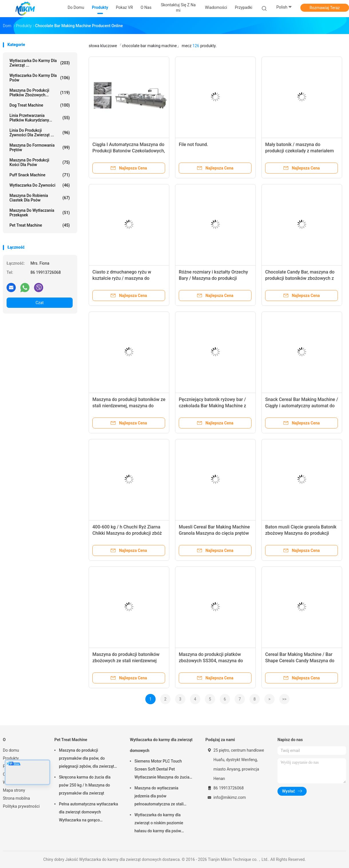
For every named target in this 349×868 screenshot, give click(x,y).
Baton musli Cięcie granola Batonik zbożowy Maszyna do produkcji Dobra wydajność (301, 533)
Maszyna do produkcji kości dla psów (40, 162)
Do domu (11, 750)
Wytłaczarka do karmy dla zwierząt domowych (161, 745)
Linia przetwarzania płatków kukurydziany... (40, 118)
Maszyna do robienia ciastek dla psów (40, 198)
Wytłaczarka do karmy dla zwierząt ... (40, 63)
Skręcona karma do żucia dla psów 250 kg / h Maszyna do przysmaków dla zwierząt (85, 785)
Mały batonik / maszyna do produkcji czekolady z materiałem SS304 (300, 151)
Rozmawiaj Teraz (325, 8)
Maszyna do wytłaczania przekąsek (40, 213)
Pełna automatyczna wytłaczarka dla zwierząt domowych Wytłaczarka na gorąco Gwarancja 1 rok (89, 813)
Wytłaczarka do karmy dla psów (40, 78)
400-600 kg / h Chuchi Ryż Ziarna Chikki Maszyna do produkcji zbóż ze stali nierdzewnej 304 (127, 533)
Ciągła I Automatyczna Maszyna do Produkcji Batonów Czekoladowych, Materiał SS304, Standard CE (129, 151)
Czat (39, 303)
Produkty (11, 758)
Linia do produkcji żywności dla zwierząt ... (40, 133)
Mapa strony (14, 790)
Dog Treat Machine (40, 105)
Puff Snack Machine (40, 175)
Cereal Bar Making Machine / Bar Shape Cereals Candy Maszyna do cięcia (300, 661)
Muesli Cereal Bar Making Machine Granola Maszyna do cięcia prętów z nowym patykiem (214, 533)
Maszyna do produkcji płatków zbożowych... (40, 93)
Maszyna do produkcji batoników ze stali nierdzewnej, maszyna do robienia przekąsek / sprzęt (129, 406)
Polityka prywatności (21, 806)
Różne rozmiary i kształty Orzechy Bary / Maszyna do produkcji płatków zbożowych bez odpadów (213, 278)
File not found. (194, 144)
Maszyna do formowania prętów (40, 147)
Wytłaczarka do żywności (40, 185)
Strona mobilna (16, 798)
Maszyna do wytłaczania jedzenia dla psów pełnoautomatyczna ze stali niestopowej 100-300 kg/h (159, 797)
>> (284, 699)
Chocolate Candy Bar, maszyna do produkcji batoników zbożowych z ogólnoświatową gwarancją (300, 278)
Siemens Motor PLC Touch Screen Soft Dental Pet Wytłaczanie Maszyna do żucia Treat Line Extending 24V (162, 770)
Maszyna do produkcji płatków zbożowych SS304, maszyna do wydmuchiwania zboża (211, 661)
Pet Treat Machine (40, 225)
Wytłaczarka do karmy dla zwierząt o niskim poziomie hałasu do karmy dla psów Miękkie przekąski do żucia (159, 824)
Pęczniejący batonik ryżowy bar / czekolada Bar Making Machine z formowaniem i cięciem (212, 406)
